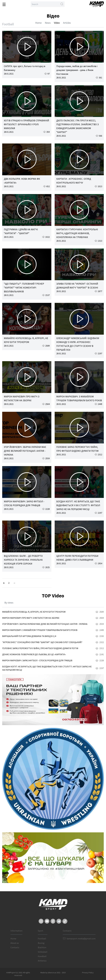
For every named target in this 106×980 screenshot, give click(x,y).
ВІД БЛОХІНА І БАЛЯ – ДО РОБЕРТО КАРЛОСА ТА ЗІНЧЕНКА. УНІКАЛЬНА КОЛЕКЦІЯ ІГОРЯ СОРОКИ (23, 560)
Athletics (42, 961)
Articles (67, 23)
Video (57, 23)
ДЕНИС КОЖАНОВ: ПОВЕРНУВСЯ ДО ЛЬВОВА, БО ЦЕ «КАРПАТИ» (34, 654)
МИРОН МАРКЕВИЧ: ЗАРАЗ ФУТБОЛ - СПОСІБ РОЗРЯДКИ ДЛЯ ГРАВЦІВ (37, 660)
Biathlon (42, 947)
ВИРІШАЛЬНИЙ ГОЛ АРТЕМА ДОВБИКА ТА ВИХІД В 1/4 (29, 636)
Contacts (15, 947)
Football (42, 939)
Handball (42, 956)
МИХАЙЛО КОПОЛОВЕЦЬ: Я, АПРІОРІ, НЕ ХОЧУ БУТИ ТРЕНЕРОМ (34, 612)
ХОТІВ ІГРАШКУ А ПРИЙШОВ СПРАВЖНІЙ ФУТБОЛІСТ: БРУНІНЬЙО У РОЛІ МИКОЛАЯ (26, 124)
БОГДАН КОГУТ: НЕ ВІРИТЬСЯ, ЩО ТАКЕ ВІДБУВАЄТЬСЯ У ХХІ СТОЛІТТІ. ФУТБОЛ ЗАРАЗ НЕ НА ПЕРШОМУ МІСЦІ (78, 505)
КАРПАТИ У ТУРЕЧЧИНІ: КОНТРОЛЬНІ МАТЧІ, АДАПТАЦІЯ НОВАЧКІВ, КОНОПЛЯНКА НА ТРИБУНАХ (77, 233)
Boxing (41, 943)
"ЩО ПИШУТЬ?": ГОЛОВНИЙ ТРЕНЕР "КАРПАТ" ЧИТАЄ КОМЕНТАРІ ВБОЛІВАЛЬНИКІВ (24, 288)
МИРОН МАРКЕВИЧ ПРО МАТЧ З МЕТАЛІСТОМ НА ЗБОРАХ (31, 618)
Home (38, 23)
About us (15, 943)
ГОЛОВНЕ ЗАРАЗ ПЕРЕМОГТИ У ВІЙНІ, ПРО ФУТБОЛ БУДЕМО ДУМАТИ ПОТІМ (40, 648)
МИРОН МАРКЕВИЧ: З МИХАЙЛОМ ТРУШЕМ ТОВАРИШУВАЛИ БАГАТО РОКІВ (40, 630)
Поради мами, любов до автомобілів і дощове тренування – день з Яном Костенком (77, 70)
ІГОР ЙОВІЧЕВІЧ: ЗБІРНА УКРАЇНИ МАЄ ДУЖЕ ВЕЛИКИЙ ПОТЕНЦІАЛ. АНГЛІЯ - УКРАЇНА (25, 451)
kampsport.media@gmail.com (81, 939)
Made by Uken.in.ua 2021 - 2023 (53, 973)
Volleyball (43, 952)
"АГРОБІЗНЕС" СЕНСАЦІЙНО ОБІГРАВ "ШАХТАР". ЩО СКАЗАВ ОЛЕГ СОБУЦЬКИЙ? (42, 642)
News (48, 23)
